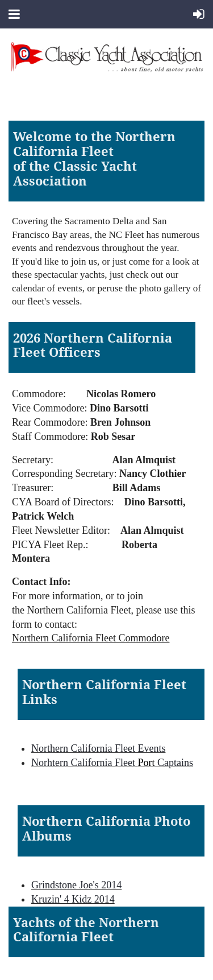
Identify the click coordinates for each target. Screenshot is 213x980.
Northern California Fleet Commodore (91, 638)
